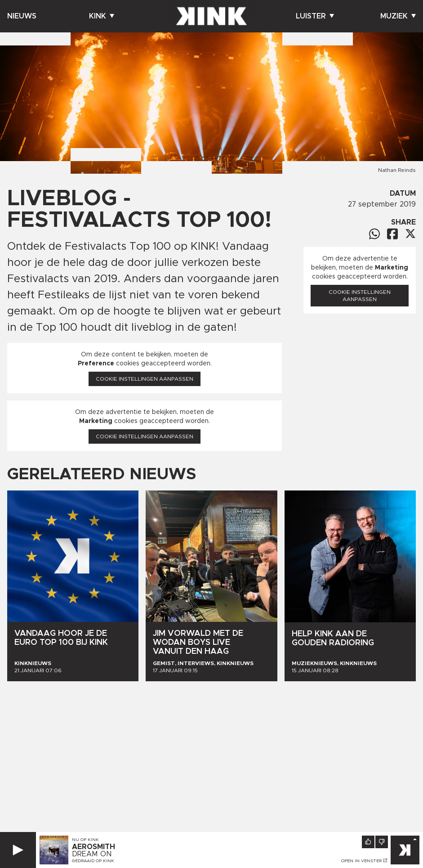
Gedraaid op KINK (93, 861)
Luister (315, 16)
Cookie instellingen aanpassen (145, 379)
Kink (102, 16)
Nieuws (22, 16)
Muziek (398, 16)
